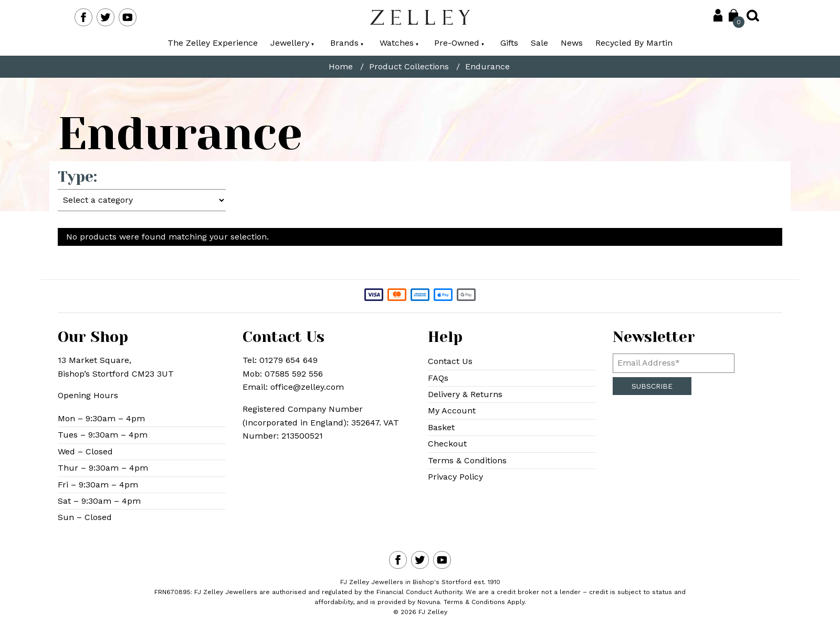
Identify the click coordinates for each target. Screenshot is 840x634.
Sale (539, 43)
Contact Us (450, 361)
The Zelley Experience (213, 43)
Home (341, 67)
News (572, 43)
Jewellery (292, 43)
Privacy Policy (455, 477)
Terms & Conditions (467, 460)
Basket (441, 427)
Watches (399, 43)
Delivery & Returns (465, 394)
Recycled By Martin (634, 43)
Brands (347, 43)
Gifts (509, 43)
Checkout (447, 444)
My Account (452, 410)
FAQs (438, 378)
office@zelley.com (307, 387)
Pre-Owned (459, 43)
